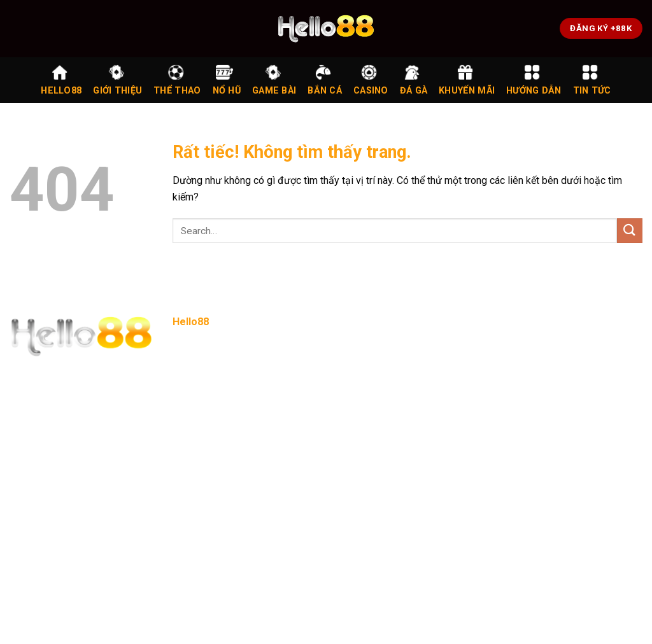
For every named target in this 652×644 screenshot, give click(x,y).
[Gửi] (630, 231)
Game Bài (274, 80)
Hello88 (61, 80)
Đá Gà (414, 80)
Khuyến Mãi (467, 80)
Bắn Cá (325, 80)
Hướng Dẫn (534, 80)
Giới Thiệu (117, 80)
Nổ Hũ (227, 80)
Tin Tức (592, 80)
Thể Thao (177, 80)
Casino (371, 80)
